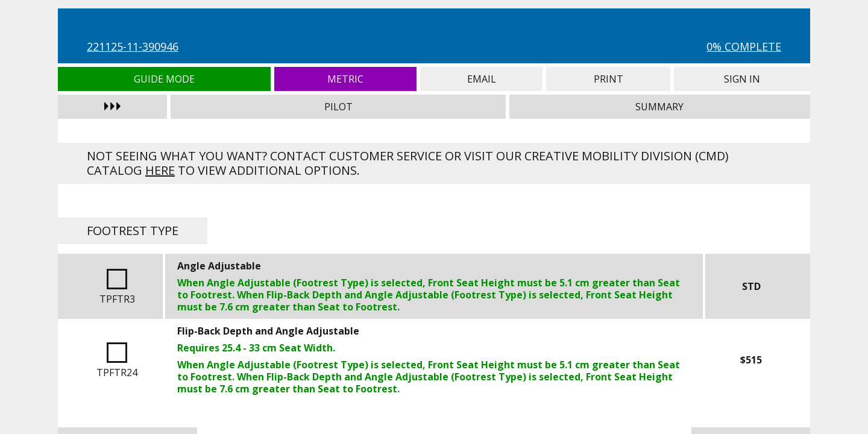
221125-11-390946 (133, 46)
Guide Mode (164, 79)
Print (608, 79)
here (160, 170)
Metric (346, 79)
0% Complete (744, 46)
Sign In (742, 79)
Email (481, 79)
